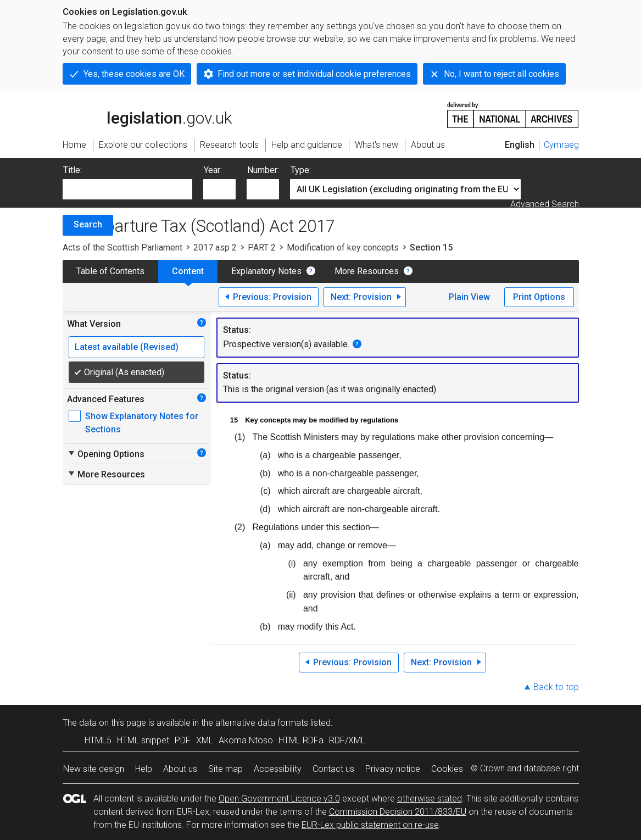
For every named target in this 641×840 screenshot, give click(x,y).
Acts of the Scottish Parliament (122, 247)
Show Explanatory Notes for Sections (142, 423)
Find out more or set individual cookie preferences (314, 74)
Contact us (333, 769)
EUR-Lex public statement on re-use (370, 825)
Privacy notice (393, 769)
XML (205, 740)
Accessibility (278, 769)
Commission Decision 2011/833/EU (398, 812)
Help (144, 769)
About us (180, 769)
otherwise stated (430, 799)
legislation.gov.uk (147, 114)
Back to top (556, 687)
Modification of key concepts (343, 247)
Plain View (469, 297)
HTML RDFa (301, 740)
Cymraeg (561, 145)
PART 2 (262, 247)
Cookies (447, 769)
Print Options (539, 297)
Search (88, 224)
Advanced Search (545, 204)
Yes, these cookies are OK (134, 74)
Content (188, 271)
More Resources (367, 271)
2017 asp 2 (215, 247)
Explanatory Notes (266, 271)
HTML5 (98, 740)
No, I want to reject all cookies (501, 74)
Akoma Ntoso (246, 740)
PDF (183, 740)
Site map (225, 769)
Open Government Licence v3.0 (279, 799)
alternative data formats (262, 723)
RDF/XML (347, 740)
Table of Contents (110, 271)
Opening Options (106, 454)
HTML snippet (143, 740)
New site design (94, 769)
